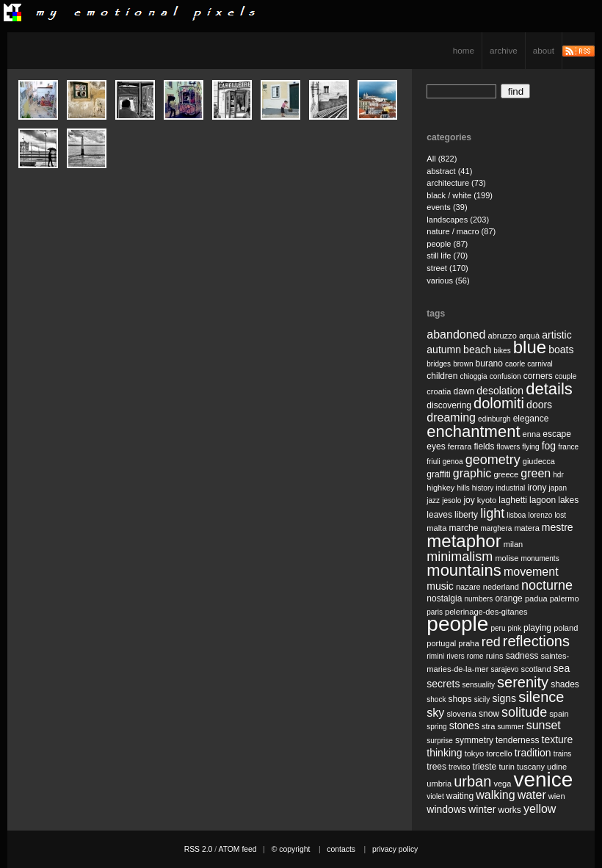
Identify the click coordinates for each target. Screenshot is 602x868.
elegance (531, 419)
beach (477, 350)
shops (460, 699)
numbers (478, 599)
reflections (536, 641)
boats (561, 350)
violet (435, 796)
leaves (439, 515)
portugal (441, 643)
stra (488, 726)
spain (559, 714)
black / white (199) (460, 195)
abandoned (456, 334)
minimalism (460, 557)
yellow (540, 809)
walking (495, 795)
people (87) (447, 244)
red (491, 642)
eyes (436, 446)
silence (541, 697)
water (532, 795)
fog (549, 446)
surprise (440, 741)
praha (468, 643)
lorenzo (541, 515)
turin (507, 767)
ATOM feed (237, 849)
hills (463, 488)
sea (562, 668)
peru (498, 628)
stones (464, 726)
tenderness (517, 740)
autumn (444, 350)
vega (502, 784)
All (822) (442, 159)
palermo (565, 598)
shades (565, 684)
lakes (568, 500)
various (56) (448, 281)
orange (508, 598)
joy (469, 500)
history (483, 488)
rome (475, 656)
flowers (508, 447)
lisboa (516, 515)
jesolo (451, 500)
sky (435, 713)
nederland (501, 587)
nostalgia (444, 598)
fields (484, 446)
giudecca (539, 461)
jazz (433, 500)
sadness (522, 656)
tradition (533, 753)
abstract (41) (449, 171)
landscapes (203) (458, 220)
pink (515, 628)
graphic (472, 473)
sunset (544, 725)
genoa (453, 462)
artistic (556, 335)
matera (526, 528)
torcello (499, 753)
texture (558, 739)
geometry (493, 460)
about (544, 50)
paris (435, 612)
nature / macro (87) (461, 231)
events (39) (447, 207)
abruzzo (502, 336)
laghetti (513, 500)
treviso (459, 767)
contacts (341, 849)
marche (463, 528)
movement (531, 572)
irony (537, 488)
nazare (468, 587)
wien (557, 796)
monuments (540, 558)
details (549, 389)
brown (463, 364)
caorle (515, 364)
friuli (433, 462)
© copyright (291, 849)
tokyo (474, 753)
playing (537, 628)
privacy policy (395, 849)
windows (446, 809)
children (442, 376)
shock (436, 699)
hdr (558, 475)
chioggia (473, 376)
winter (482, 809)
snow (489, 714)
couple (566, 376)
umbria (439, 784)
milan (513, 544)
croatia (439, 391)
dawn (464, 391)
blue (530, 347)
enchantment (473, 431)
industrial (510, 488)
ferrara (460, 446)
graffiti (438, 474)
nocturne (547, 585)
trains (562, 754)
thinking (444, 753)
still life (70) (447, 256)
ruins (495, 656)
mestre (558, 527)
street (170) (447, 268)
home (464, 50)
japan (558, 488)
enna (532, 434)
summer (510, 727)
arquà (529, 336)
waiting (460, 796)
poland (566, 628)
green (536, 473)
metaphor (464, 541)
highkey (440, 488)
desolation (500, 391)
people (457, 624)
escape (557, 434)
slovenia (461, 714)
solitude (524, 712)
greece (506, 474)
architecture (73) (456, 183)
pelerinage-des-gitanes (486, 612)
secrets (443, 684)
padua (536, 598)
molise (507, 558)
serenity (523, 682)
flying (530, 447)
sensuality (479, 685)
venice (543, 780)
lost (560, 515)
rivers (455, 656)
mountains (464, 570)
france (568, 447)
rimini (435, 656)
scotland (536, 669)
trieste (485, 767)
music (440, 586)
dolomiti (499, 403)
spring (436, 727)
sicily (482, 699)
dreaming (451, 417)
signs (504, 698)
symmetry (474, 740)
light (492, 513)
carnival (540, 364)
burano (489, 364)
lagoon (543, 500)
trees (436, 767)
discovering (449, 405)
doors (539, 405)
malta (436, 528)
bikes (502, 351)
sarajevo (504, 669)
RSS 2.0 (199, 849)
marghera (497, 528)
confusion (505, 376)
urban (472, 781)
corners (538, 376)
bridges (439, 364)
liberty (466, 515)
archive (504, 50)
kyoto (487, 500)
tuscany (531, 767)
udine (557, 767)
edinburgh (494, 419)
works (510, 810)
